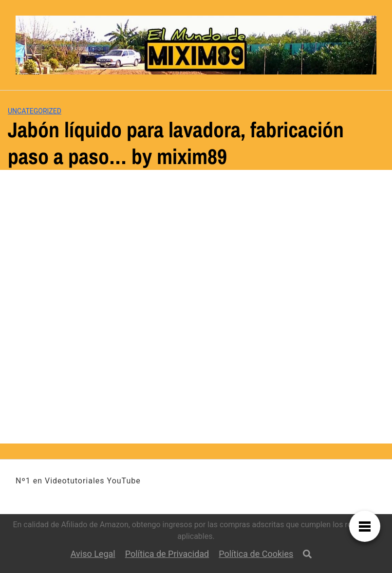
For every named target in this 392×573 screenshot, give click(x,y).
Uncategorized (35, 111)
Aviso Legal (93, 554)
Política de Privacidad (167, 554)
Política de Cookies (256, 554)
